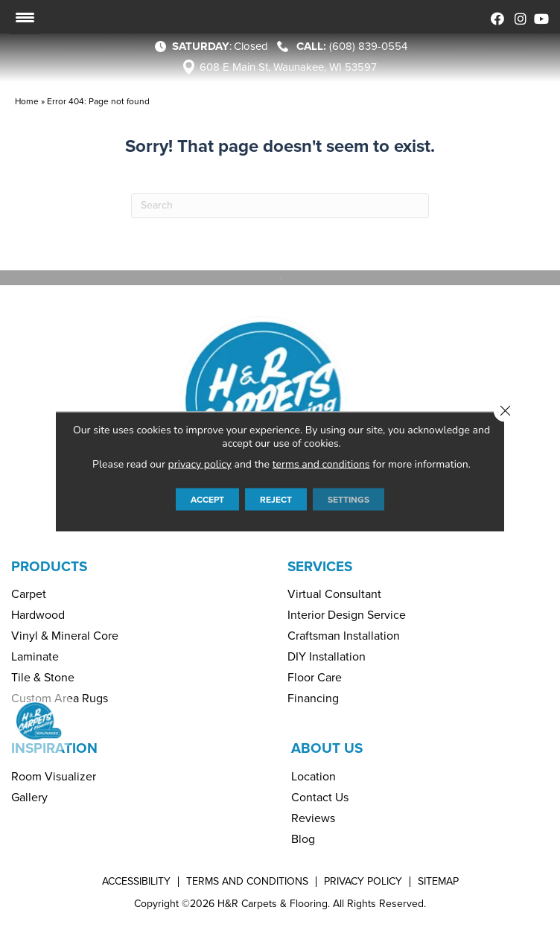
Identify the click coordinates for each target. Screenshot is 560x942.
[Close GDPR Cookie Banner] (505, 410)
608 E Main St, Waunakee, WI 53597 (288, 67)
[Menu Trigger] (25, 17)
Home (27, 101)
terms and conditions (321, 464)
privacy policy (200, 464)
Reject (276, 499)
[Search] (280, 206)
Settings (349, 499)
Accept (207, 499)
